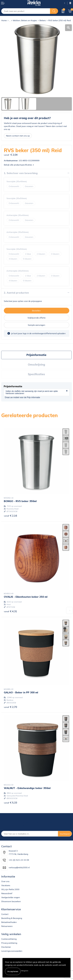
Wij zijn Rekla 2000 (10, 889)
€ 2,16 (10, 516)
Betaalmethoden (9, 922)
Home (4, 20)
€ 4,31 (10, 611)
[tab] (36, 355)
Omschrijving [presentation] (36, 365)
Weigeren (25, 971)
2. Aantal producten (16, 293)
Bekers (43, 20)
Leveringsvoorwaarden (12, 951)
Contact (5, 914)
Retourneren (7, 926)
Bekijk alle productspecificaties (19, 165)
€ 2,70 (10, 707)
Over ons (5, 881)
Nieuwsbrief (7, 893)
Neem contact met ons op (18, 136)
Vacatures (6, 885)
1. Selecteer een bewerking (21, 173)
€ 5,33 (10, 803)
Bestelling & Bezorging (12, 918)
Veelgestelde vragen (11, 897)
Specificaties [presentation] (36, 374)
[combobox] (26, 11)
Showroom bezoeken (11, 901)
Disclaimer (6, 947)
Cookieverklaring (9, 939)
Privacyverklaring (9, 943)
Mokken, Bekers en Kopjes (25, 20)
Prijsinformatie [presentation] (36, 355)
